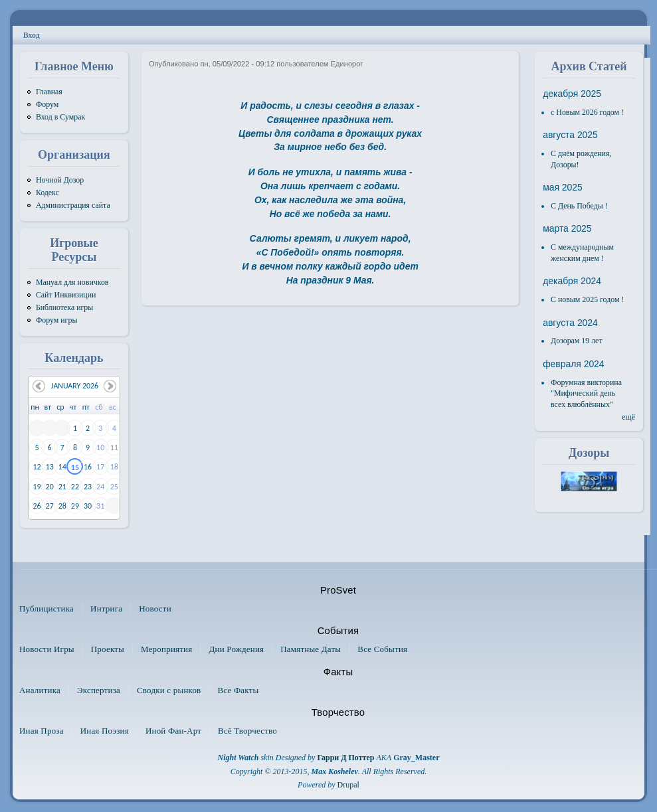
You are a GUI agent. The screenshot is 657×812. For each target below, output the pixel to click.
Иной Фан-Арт (173, 731)
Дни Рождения (236, 649)
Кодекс (47, 193)
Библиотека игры (64, 307)
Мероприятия (166, 649)
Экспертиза (99, 690)
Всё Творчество (247, 731)
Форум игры (57, 320)
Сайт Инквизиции (66, 295)
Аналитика (40, 690)
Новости (155, 609)
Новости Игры (47, 649)
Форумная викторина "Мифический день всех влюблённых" (586, 393)
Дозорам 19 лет (577, 341)
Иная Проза (42, 731)
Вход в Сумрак (60, 117)
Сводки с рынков (169, 690)
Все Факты (238, 690)
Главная (49, 92)
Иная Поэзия (105, 731)
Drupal (348, 785)
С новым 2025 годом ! (587, 299)
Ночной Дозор (60, 180)
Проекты (108, 649)
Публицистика (47, 609)
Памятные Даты (311, 649)
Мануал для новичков (72, 282)
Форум (47, 104)
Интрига (106, 609)
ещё (628, 417)
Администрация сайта (73, 205)
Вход (32, 35)
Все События (382, 649)
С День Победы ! (579, 206)
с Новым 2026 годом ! (587, 112)
